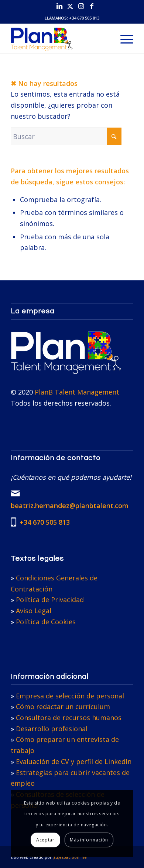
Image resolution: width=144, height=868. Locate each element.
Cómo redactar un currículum (63, 706)
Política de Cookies (46, 622)
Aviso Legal (34, 611)
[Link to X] (70, 6)
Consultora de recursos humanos (69, 718)
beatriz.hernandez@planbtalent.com (70, 506)
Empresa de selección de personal (70, 696)
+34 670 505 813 (84, 18)
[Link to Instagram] (81, 6)
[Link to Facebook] (92, 6)
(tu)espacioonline (70, 857)
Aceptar (45, 840)
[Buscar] (66, 136)
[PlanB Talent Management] (60, 39)
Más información (89, 840)
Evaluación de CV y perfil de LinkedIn (74, 761)
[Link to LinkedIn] (59, 6)
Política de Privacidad (50, 600)
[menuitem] (123, 39)
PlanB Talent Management (77, 392)
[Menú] (123, 39)
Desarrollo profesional (52, 729)
